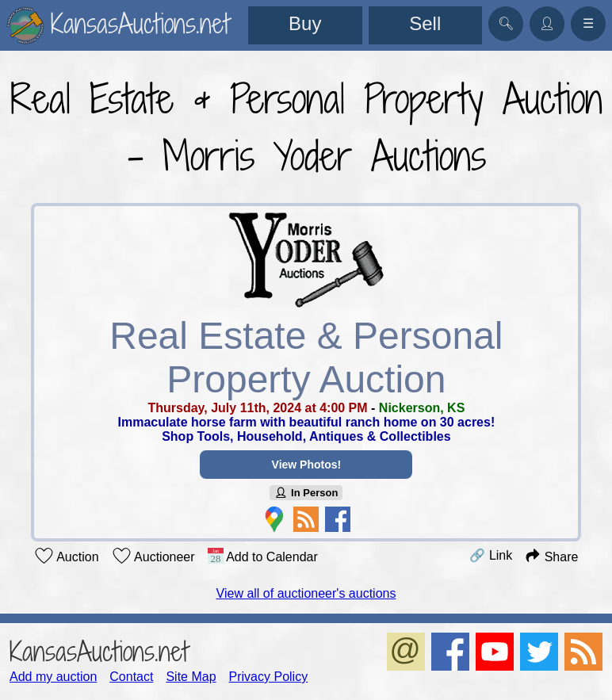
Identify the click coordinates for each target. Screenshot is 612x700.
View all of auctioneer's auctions (306, 593)
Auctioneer (153, 556)
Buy (305, 23)
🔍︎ (506, 23)
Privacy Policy (269, 677)
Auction (67, 556)
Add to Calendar (263, 556)
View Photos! (306, 465)
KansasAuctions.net (99, 651)
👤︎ (547, 23)
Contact (131, 677)
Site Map (191, 677)
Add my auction (53, 677)
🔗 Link (491, 555)
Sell (425, 23)
